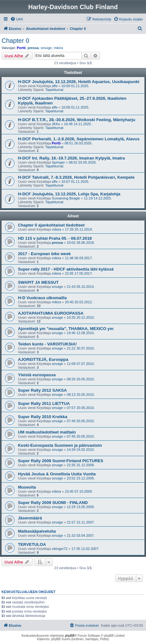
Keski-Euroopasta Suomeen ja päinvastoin (60, 445)
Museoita (27, 487)
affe (55, 86)
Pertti (21, 48)
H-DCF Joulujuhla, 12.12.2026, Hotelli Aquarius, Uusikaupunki (79, 82)
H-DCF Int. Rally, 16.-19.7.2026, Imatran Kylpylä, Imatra (71, 158)
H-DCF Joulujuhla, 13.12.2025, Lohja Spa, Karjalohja (69, 194)
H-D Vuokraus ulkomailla (42, 298)
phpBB (70, 636)
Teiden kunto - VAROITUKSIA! (47, 344)
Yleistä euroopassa (37, 375)
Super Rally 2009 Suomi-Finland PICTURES (61, 461)
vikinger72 (60, 549)
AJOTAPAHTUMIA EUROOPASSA (51, 313)
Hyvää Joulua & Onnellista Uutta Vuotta (57, 474)
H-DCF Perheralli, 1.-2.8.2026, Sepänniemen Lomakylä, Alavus (79, 139)
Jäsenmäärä (30, 518)
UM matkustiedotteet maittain (47, 432)
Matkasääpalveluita (37, 531)
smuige (46, 48)
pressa (33, 48)
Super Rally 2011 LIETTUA (44, 403)
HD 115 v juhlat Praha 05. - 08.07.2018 (55, 238)
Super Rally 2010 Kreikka (43, 417)
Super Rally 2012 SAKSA (42, 390)
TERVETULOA (32, 544)
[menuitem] (17, 19)
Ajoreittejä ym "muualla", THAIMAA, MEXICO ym (66, 329)
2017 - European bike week (44, 254)
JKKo (56, 124)
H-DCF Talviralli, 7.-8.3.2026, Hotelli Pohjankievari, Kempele (76, 177)
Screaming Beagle (66, 198)
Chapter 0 (15, 41)
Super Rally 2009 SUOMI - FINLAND (53, 503)
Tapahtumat (54, 90)
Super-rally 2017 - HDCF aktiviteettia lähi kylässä (66, 269)
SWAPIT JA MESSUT (38, 282)
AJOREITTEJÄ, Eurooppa (43, 359)
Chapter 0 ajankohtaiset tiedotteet (51, 225)
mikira (58, 48)
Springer (59, 162)
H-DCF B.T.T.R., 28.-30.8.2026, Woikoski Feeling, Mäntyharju (77, 120)
